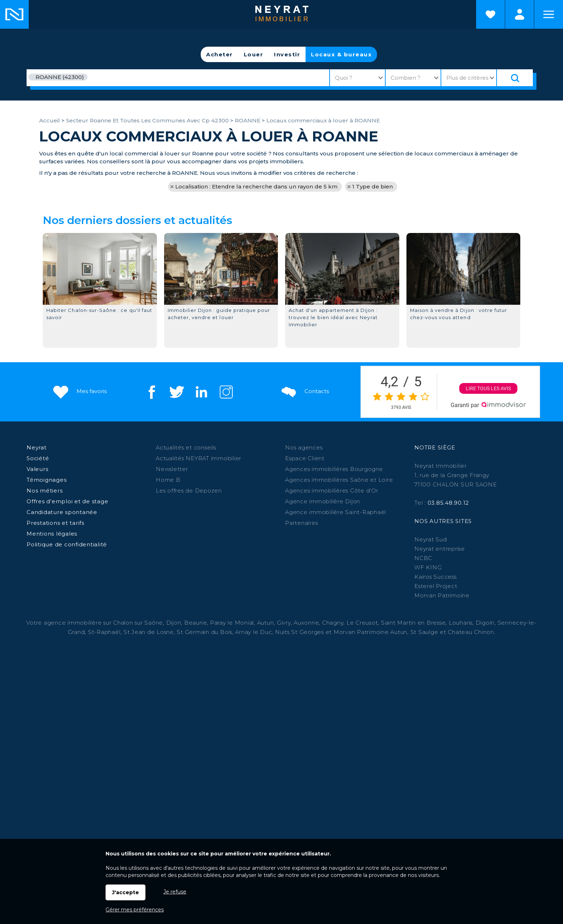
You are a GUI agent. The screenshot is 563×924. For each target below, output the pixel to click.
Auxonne (306, 623)
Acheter (220, 54)
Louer (254, 54)
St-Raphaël (104, 632)
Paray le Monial (232, 623)
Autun (266, 623)
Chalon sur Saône (138, 623)
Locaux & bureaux (341, 54)
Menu (549, 14)
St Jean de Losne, (150, 632)
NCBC (423, 558)
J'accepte (125, 892)
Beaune (196, 623)
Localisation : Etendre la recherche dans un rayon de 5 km (256, 186)
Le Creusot (362, 623)
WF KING (428, 567)
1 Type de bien (373, 186)
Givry (284, 623)
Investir (287, 54)
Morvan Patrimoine (442, 595)
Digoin (485, 623)
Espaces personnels (520, 14)
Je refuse (175, 892)
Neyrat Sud (431, 539)
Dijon (174, 623)
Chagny (333, 623)
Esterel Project (436, 586)
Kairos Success (436, 577)
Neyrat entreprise (440, 549)
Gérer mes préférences (135, 910)
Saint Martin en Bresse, (414, 623)
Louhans (461, 623)
